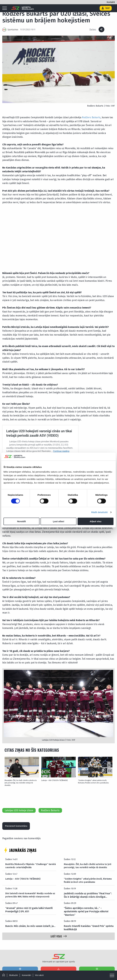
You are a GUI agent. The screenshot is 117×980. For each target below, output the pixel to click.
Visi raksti (41, 975)
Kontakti (111, 2)
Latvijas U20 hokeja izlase (19, 807)
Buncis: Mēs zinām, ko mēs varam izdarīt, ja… (30, 924)
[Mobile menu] (5, 8)
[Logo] (22, 8)
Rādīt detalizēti (99, 512)
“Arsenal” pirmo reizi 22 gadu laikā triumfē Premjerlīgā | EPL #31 (29, 907)
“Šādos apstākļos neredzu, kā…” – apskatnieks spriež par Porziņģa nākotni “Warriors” (86, 909)
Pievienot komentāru (17, 823)
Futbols (20, 968)
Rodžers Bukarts (91, 117)
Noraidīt (21, 521)
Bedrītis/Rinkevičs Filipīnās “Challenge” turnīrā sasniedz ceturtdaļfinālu (27, 863)
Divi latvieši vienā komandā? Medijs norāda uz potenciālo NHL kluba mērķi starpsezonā (30, 893)
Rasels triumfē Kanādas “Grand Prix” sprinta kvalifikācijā (89, 925)
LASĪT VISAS (59, 934)
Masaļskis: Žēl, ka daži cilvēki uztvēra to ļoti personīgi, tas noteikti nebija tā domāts (20, 781)
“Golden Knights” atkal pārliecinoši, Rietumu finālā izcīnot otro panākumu (94, 781)
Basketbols (97, 968)
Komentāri (27, 975)
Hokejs (58, 968)
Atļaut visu (96, 521)
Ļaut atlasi (58, 521)
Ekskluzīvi (14, 975)
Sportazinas (13, 30)
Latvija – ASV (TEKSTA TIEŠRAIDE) (53, 780)
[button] (109, 765)
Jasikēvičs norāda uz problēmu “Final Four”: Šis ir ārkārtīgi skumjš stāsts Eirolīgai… (88, 893)
